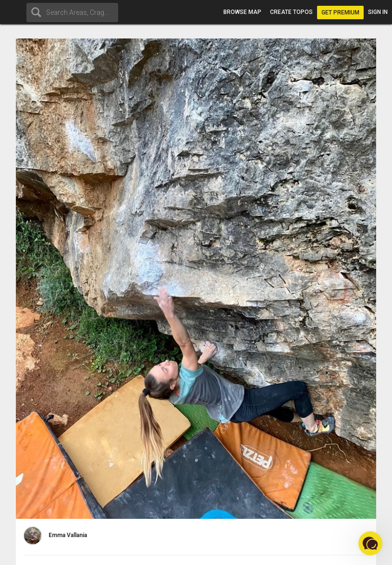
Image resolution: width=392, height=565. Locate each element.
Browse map (242, 12)
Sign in (378, 12)
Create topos (291, 12)
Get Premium (340, 13)
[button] (370, 543)
